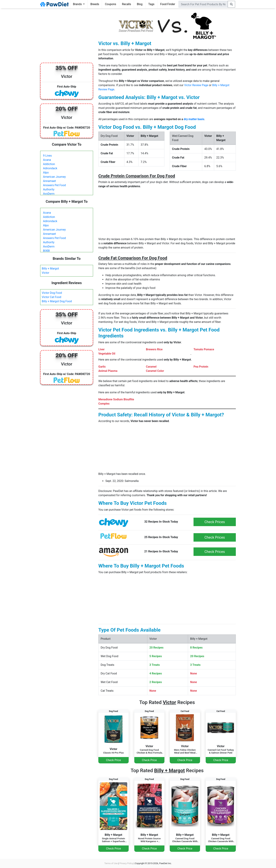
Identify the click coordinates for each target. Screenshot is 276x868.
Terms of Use (111, 863)
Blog (140, 4)
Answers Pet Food (54, 185)
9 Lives (47, 156)
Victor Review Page (196, 85)
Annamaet (49, 181)
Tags (151, 4)
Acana (47, 160)
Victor (45, 273)
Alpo (46, 173)
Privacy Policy (126, 863)
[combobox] (203, 4)
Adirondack (50, 168)
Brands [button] (78, 4)
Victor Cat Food (51, 297)
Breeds (95, 4)
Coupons (111, 4)
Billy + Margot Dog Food (57, 301)
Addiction (49, 164)
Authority (49, 189)
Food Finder (168, 4)
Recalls (126, 4)
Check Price (114, 760)
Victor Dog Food (52, 293)
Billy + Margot (50, 269)
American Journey (54, 177)
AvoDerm (49, 194)
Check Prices (215, 522)
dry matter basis (194, 119)
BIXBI (46, 251)
